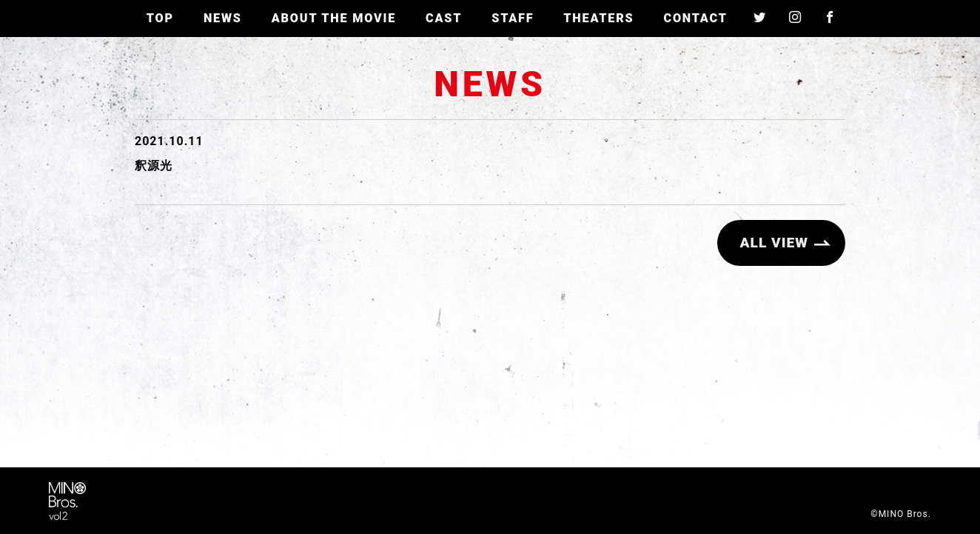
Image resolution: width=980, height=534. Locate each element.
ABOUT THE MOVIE (334, 18)
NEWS (223, 18)
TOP (160, 18)
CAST (444, 18)
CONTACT (695, 18)
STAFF (513, 18)
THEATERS (598, 18)
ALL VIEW (774, 243)
